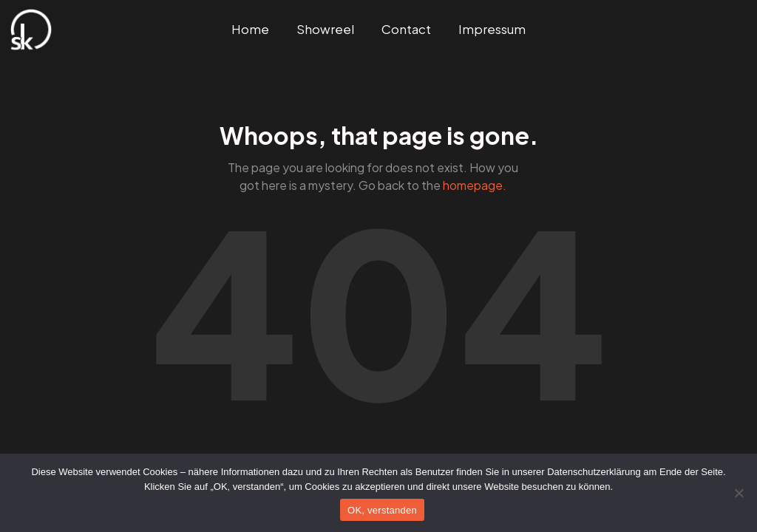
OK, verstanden (382, 510)
